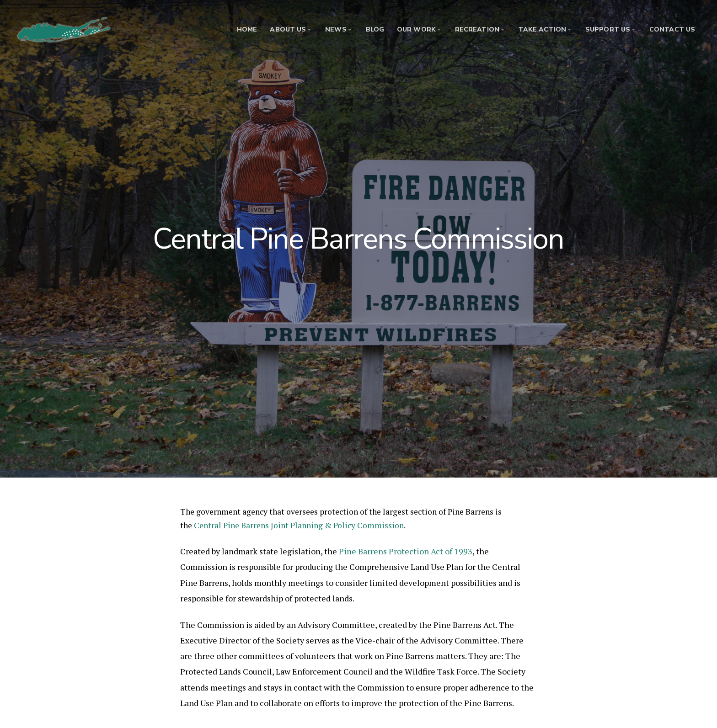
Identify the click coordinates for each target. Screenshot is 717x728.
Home (247, 29)
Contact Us (672, 29)
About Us (288, 29)
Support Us (608, 29)
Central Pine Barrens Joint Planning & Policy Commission (299, 525)
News (336, 29)
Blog (375, 29)
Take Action (542, 29)
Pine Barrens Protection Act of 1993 (406, 551)
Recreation (477, 29)
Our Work (416, 29)
